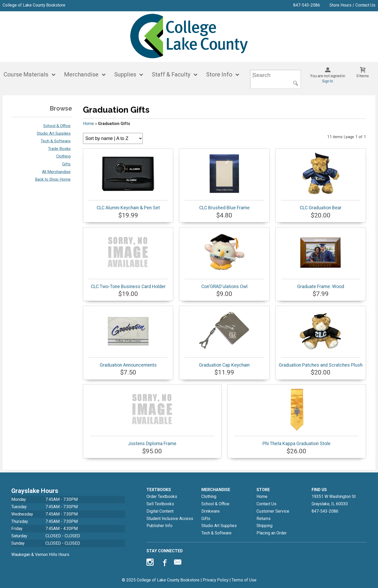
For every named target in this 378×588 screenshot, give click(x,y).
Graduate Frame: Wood (321, 260)
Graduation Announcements (128, 338)
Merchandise (81, 74)
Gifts (66, 164)
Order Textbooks (162, 496)
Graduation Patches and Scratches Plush (321, 338)
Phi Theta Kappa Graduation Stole (297, 417)
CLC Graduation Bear (321, 181)
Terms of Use (244, 580)
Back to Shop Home (53, 179)
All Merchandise (56, 172)
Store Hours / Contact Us (352, 5)
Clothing (63, 156)
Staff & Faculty (171, 74)
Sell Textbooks (160, 504)
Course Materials (26, 74)
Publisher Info (159, 526)
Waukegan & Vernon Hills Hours (40, 555)
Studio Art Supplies (54, 133)
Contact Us (266, 504)
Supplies (125, 74)
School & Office (57, 126)
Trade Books (59, 149)
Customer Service (273, 511)
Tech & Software (56, 141)
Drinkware (211, 511)
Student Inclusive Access (170, 519)
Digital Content (160, 511)
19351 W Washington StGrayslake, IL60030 (334, 500)
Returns (264, 519)
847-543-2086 (307, 5)
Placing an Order (272, 533)
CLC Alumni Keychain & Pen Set (128, 181)
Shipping (264, 526)
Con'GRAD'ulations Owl (224, 260)
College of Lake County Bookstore (34, 5)
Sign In (328, 81)
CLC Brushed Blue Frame (224, 181)
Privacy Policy (216, 580)
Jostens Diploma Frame (152, 417)
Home (88, 124)
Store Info (219, 74)
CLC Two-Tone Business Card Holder (128, 260)
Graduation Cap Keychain (224, 338)
